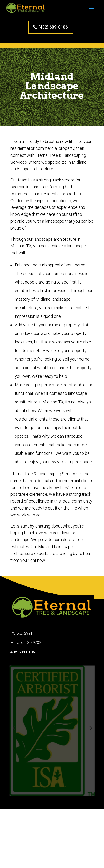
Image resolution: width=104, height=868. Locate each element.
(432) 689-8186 (53, 27)
